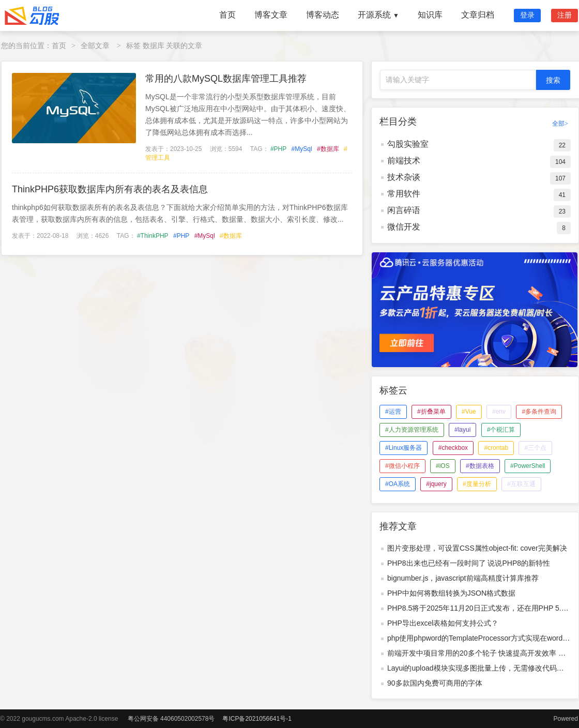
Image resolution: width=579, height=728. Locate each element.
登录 (527, 15)
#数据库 (328, 149)
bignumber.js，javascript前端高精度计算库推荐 (463, 578)
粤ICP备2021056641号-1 (257, 719)
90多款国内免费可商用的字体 (435, 683)
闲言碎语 (404, 210)
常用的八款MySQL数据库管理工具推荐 (226, 79)
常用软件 (404, 194)
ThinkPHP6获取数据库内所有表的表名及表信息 (110, 189)
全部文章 (95, 45)
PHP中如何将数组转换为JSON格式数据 (451, 593)
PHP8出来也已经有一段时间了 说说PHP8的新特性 (469, 563)
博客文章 (271, 15)
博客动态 (323, 15)
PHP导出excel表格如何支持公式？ (443, 623)
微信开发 (404, 227)
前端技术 (404, 161)
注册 (565, 15)
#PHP (278, 149)
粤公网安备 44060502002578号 (171, 719)
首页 (227, 15)
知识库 (430, 15)
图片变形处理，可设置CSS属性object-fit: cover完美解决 (477, 548)
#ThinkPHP (153, 236)
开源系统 (378, 15)
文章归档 (478, 15)
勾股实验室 (408, 144)
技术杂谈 (404, 177)
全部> (560, 124)
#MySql (302, 149)
